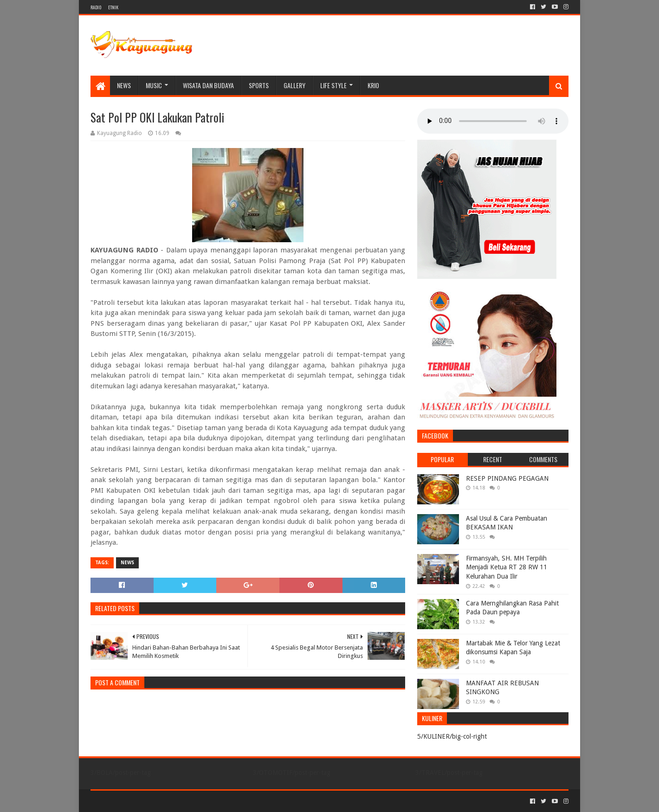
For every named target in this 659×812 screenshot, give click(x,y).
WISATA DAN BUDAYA (208, 85)
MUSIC (154, 85)
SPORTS (259, 85)
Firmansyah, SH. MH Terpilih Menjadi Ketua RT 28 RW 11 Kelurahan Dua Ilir (507, 567)
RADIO (96, 7)
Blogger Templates (195, 801)
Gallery (294, 85)
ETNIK (113, 7)
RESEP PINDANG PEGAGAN (507, 478)
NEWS (124, 85)
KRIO (373, 85)
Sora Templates (142, 801)
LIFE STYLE (333, 85)
